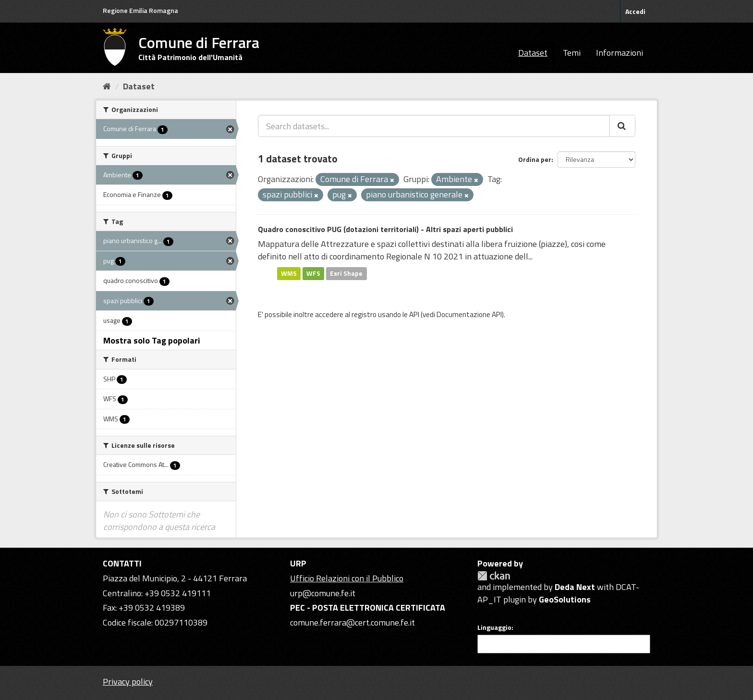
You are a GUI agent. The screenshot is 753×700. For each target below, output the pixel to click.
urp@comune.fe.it (323, 593)
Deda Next (575, 587)
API (414, 314)
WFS (313, 273)
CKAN (494, 576)
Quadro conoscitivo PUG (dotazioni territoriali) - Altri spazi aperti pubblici (385, 229)
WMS (289, 273)
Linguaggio (494, 627)
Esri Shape (346, 273)
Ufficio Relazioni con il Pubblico (347, 578)
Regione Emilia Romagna (140, 10)
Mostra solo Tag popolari (152, 340)
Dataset (533, 53)
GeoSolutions (565, 599)
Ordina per (535, 159)
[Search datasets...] (434, 126)
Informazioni (619, 53)
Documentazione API (469, 314)
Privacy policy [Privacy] (128, 682)
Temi (572, 53)
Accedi (635, 11)
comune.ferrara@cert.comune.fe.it (352, 622)
